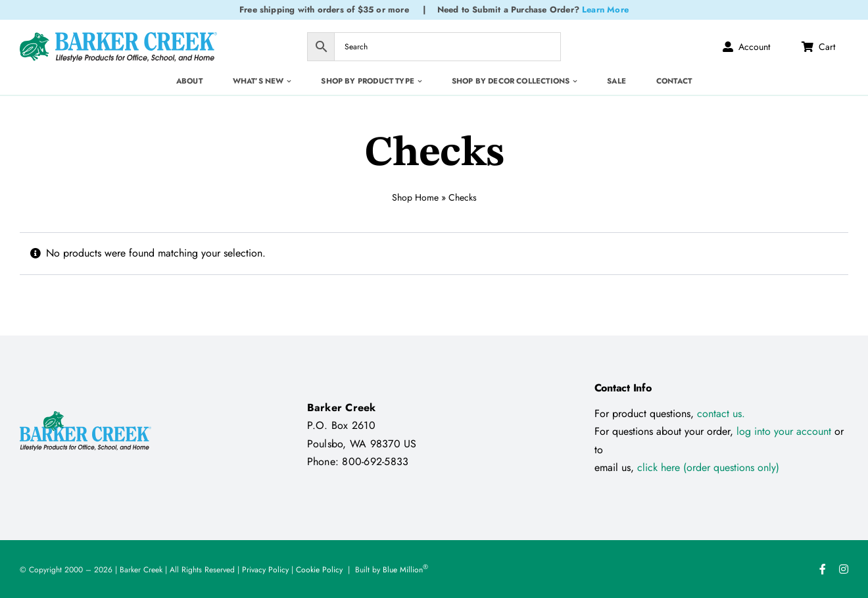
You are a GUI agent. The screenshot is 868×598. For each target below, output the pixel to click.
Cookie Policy (319, 570)
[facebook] (823, 569)
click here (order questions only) (708, 467)
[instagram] (844, 569)
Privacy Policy (265, 570)
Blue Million (405, 570)
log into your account (785, 431)
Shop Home (415, 197)
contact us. (721, 413)
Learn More (605, 10)
